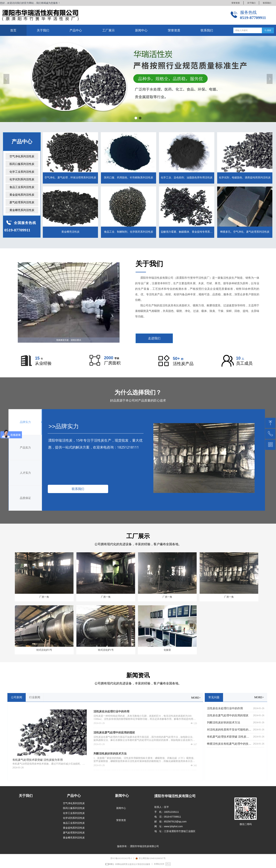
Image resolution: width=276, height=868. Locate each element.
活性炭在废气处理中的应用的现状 (114, 733)
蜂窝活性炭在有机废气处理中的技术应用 (229, 744)
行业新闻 (35, 697)
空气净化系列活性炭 (22, 156)
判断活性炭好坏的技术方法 (110, 754)
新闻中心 (121, 808)
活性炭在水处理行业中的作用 (111, 711)
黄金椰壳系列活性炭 (22, 210)
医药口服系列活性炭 (22, 164)
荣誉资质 (121, 820)
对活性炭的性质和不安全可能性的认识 (229, 730)
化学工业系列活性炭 (22, 172)
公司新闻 (17, 697)
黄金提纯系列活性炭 (22, 195)
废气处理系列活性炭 (22, 202)
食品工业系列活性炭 (22, 187)
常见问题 (214, 697)
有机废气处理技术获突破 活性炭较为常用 (229, 737)
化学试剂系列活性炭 (22, 179)
